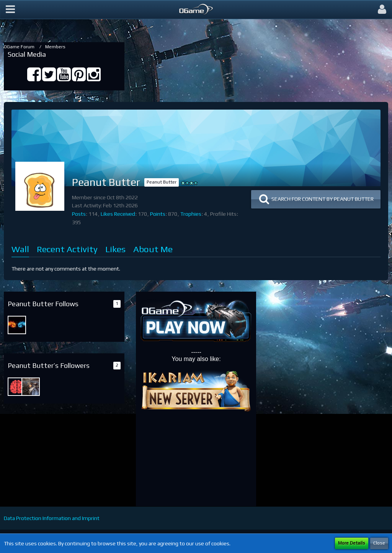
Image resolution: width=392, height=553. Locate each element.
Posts (79, 214)
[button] (10, 10)
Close (379, 543)
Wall (20, 249)
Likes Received (118, 214)
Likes (115, 249)
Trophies (191, 214)
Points (158, 214)
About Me (153, 249)
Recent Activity (67, 249)
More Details (352, 543)
